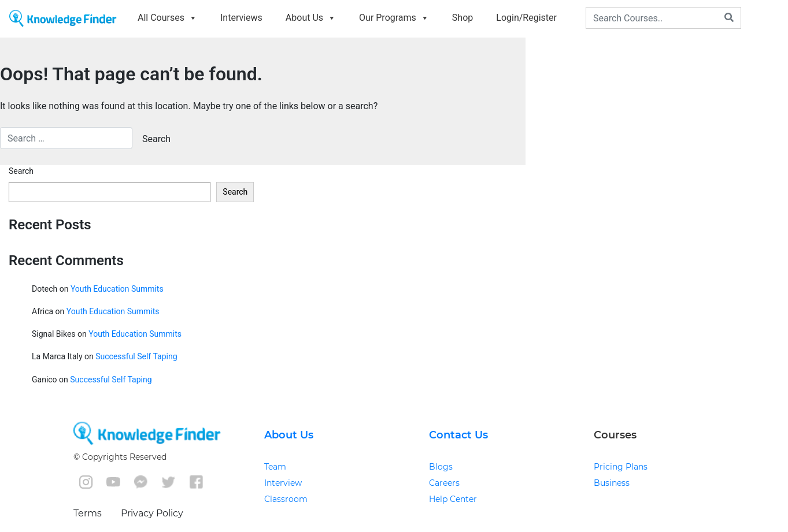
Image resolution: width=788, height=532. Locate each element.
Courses (615, 435)
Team (275, 467)
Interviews (241, 18)
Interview (283, 483)
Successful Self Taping (136, 356)
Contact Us (458, 435)
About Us (311, 18)
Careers (444, 483)
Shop (463, 18)
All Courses (167, 18)
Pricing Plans (621, 467)
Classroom (286, 499)
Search (21, 171)
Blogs (441, 467)
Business (612, 483)
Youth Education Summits (117, 289)
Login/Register (526, 18)
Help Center (453, 499)
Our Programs (394, 18)
